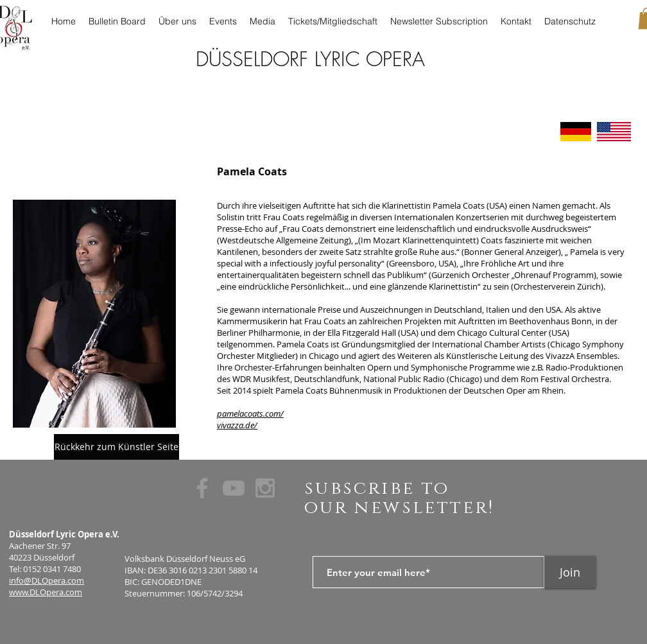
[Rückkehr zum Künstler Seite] (116, 447)
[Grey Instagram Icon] (265, 488)
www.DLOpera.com (46, 592)
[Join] (570, 572)
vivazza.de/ (237, 425)
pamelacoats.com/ (250, 413)
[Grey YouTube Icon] (234, 488)
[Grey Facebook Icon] (202, 488)
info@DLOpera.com (47, 580)
